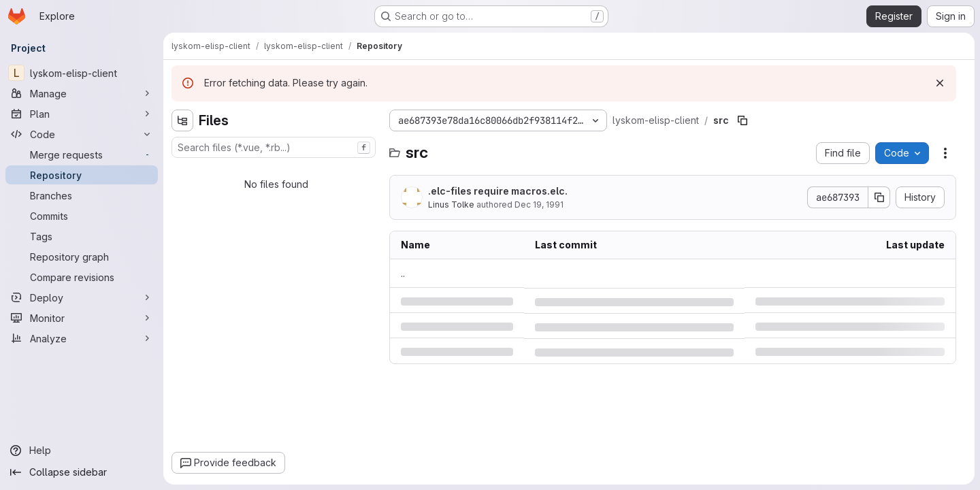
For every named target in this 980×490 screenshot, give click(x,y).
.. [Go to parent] (403, 273)
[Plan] (82, 114)
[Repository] (82, 175)
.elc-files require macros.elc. (498, 191)
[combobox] (274, 147)
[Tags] (82, 236)
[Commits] (82, 216)
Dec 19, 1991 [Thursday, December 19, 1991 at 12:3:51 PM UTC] (539, 205)
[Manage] (82, 93)
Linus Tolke (451, 205)
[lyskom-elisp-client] (82, 73)
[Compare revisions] (82, 277)
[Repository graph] (82, 257)
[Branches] (82, 195)
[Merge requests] (82, 154)
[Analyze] (82, 338)
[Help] (82, 451)
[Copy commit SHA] (879, 197)
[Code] (82, 134)
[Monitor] (82, 318)
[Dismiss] (940, 83)
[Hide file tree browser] (182, 120)
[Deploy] (82, 297)
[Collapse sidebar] (82, 472)
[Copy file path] (742, 120)
